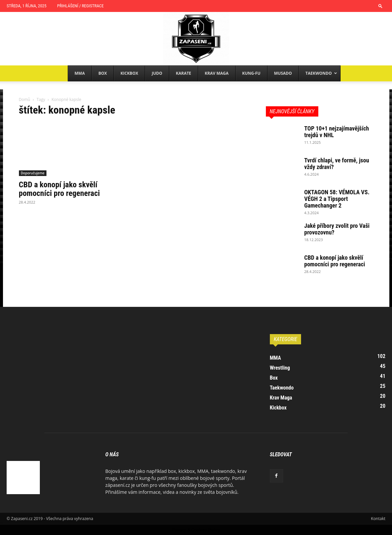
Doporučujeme (33, 173)
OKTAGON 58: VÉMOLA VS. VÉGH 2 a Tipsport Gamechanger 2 (337, 199)
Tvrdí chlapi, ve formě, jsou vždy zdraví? (337, 164)
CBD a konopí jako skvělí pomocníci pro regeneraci (59, 189)
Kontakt (378, 519)
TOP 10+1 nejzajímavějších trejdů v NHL (337, 132)
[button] (380, 6)
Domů (25, 99)
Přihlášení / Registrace (80, 6)
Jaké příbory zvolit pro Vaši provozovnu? (337, 229)
